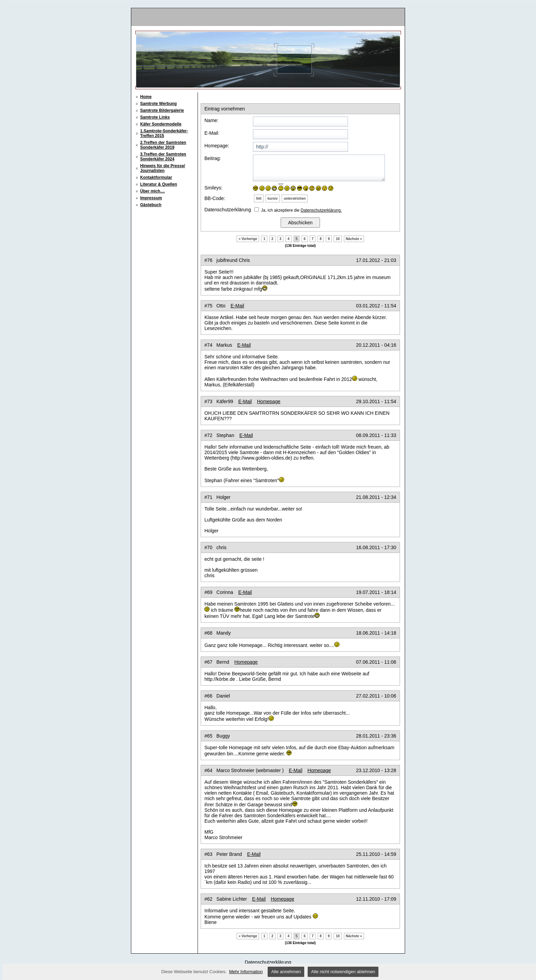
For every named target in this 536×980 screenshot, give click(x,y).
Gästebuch (151, 205)
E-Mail (237, 306)
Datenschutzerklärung (268, 962)
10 (338, 239)
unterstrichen (295, 198)
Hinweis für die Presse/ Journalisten (163, 168)
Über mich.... (152, 191)
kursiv (273, 198)
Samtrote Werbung (158, 104)
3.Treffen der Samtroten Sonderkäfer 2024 (163, 157)
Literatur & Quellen (159, 184)
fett (259, 198)
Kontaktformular (156, 177)
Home (146, 97)
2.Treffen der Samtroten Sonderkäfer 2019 (163, 145)
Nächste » (354, 239)
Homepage (269, 401)
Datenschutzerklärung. (321, 210)
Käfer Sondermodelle (161, 124)
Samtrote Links (155, 117)
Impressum (151, 198)
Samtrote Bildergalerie (162, 110)
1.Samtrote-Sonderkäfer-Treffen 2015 (164, 133)
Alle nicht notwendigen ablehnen (343, 972)
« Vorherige (248, 239)
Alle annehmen (286, 972)
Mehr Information (246, 972)
